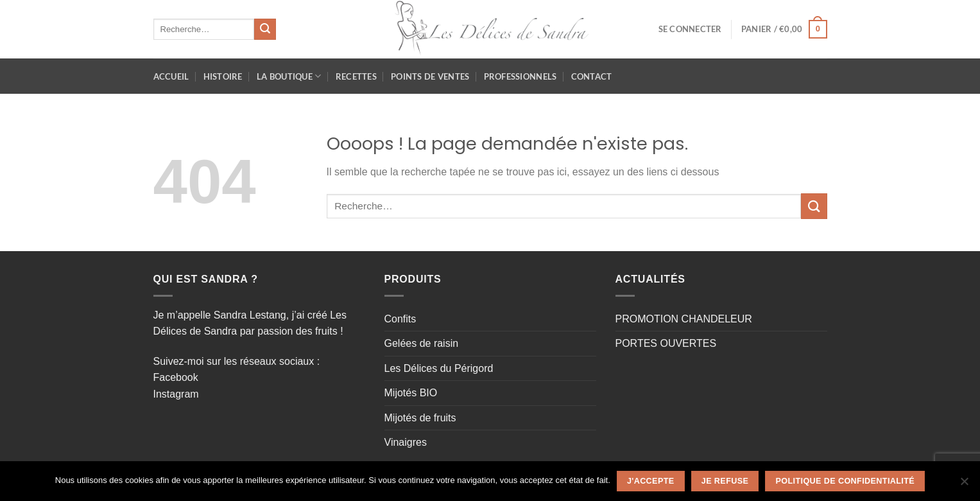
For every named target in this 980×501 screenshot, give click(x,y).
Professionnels (520, 76)
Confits (400, 319)
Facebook (176, 377)
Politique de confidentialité (846, 481)
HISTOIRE (223, 76)
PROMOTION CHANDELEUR (684, 319)
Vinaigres (406, 442)
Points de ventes (430, 76)
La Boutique (289, 76)
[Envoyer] (265, 30)
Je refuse (725, 481)
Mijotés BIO (411, 393)
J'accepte (651, 481)
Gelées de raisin (422, 343)
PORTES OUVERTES (666, 343)
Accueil (171, 76)
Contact (592, 76)
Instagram (176, 394)
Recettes (356, 76)
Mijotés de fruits (420, 418)
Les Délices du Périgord (439, 368)
